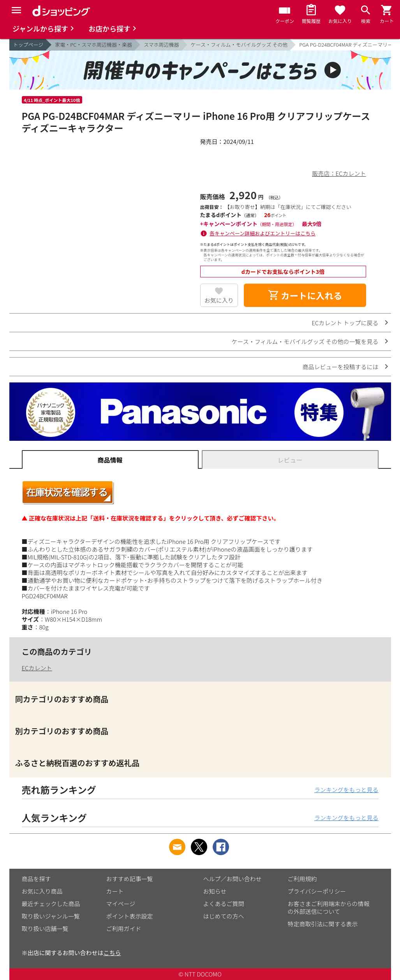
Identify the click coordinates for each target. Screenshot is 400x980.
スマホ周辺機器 (161, 45)
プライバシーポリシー (317, 891)
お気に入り (219, 300)
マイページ (121, 904)
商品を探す (36, 879)
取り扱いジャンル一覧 (51, 916)
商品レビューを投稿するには (340, 367)
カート (115, 891)
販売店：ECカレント (339, 173)
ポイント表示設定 (130, 916)
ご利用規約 (302, 879)
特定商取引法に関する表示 (323, 924)
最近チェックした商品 (51, 904)
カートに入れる (305, 295)
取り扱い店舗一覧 (45, 928)
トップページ (28, 45)
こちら (112, 953)
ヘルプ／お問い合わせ (233, 879)
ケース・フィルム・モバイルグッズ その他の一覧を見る (305, 341)
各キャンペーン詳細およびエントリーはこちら (263, 233)
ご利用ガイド (124, 928)
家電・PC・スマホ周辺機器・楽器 (93, 45)
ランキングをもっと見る (346, 790)
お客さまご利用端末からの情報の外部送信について (329, 907)
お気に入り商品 (42, 891)
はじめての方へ (224, 916)
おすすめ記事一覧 (130, 879)
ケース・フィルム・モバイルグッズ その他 (239, 45)
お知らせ (215, 891)
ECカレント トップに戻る (345, 323)
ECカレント (37, 668)
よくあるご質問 (224, 904)
